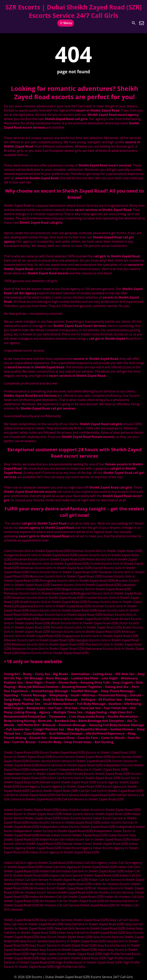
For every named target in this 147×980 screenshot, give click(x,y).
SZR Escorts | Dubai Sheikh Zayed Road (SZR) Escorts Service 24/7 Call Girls (73, 11)
